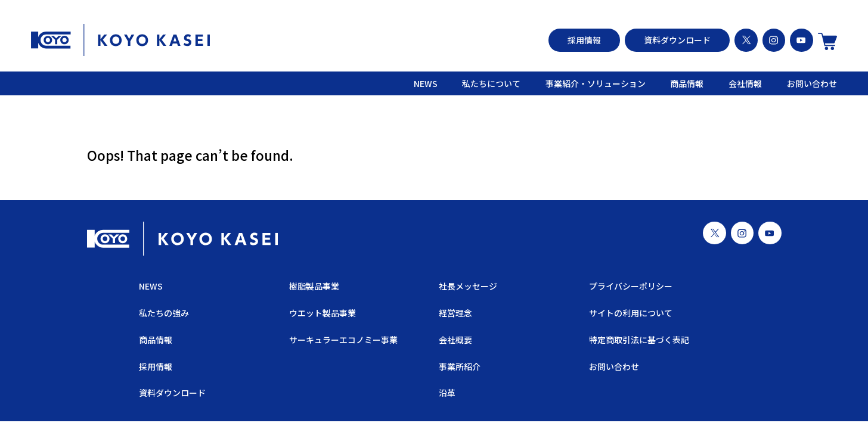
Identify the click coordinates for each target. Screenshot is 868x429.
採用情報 (584, 40)
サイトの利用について (631, 313)
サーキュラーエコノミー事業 (343, 340)
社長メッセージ (468, 287)
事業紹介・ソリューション (596, 83)
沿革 (447, 393)
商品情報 (687, 83)
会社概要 (455, 340)
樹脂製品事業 (314, 287)
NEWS (426, 83)
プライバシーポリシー (631, 287)
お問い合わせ (812, 83)
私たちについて (491, 83)
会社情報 (745, 83)
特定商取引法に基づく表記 (639, 340)
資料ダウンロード (677, 40)
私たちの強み (164, 313)
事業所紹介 (460, 366)
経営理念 (455, 313)
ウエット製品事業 (322, 313)
